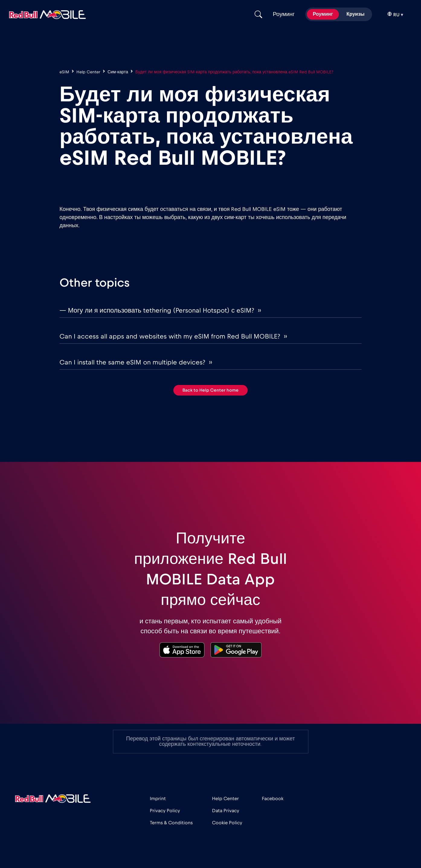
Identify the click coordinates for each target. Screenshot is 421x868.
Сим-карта (118, 72)
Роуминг (323, 14)
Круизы (355, 14)
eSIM (64, 72)
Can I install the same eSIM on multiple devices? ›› (136, 362)
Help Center (88, 72)
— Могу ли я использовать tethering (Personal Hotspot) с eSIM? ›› (160, 310)
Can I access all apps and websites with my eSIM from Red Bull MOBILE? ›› (173, 336)
